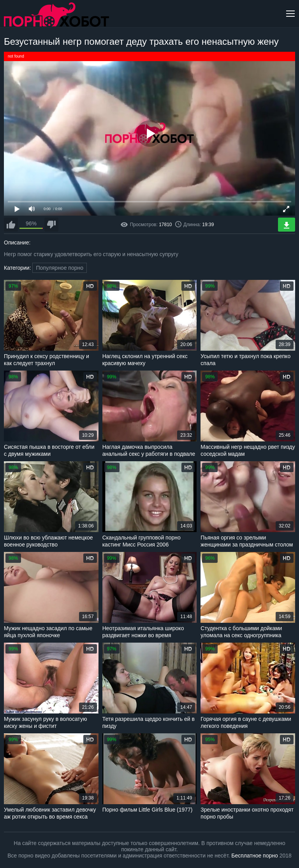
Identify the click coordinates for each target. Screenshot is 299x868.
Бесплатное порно (254, 856)
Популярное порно (60, 268)
